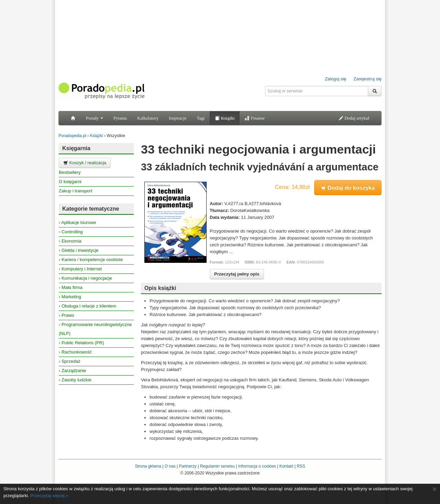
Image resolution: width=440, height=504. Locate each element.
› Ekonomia (70, 241)
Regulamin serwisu (217, 466)
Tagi (201, 118)
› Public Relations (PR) (81, 343)
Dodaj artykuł (354, 118)
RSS (301, 466)
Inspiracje (178, 118)
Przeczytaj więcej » (49, 496)
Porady (95, 118)
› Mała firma (71, 287)
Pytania (120, 118)
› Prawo (67, 315)
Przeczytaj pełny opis (237, 274)
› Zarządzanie (72, 371)
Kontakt (287, 466)
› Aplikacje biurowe (77, 222)
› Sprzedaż (70, 361)
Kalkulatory (148, 118)
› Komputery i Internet (80, 269)
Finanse (255, 118)
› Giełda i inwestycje (79, 250)
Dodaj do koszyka (348, 188)
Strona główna (148, 466)
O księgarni (70, 182)
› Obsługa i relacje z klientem (87, 306)
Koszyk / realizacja (85, 163)
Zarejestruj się (367, 79)
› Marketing (70, 297)
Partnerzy (188, 466)
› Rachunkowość (75, 352)
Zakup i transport (76, 191)
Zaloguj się (336, 79)
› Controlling (71, 232)
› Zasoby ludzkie (75, 380)
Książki (225, 118)
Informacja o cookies (257, 466)
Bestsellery (70, 172)
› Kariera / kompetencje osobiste (91, 260)
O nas (170, 466)
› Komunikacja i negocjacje (85, 278)
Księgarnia (76, 148)
